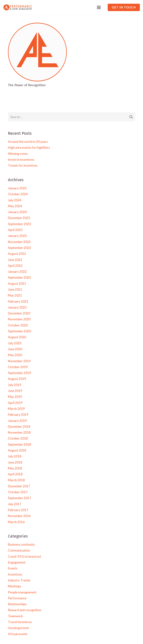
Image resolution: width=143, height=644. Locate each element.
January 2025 (17, 188)
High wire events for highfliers (29, 148)
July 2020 (15, 343)
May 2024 (15, 206)
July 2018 (15, 456)
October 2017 (18, 492)
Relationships (17, 604)
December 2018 (19, 427)
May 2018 (15, 468)
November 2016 (19, 516)
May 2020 (15, 355)
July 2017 (15, 504)
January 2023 (17, 236)
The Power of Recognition (27, 85)
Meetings (15, 586)
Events (13, 568)
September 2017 (20, 498)
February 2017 (18, 510)
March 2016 (16, 522)
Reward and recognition (25, 610)
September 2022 (20, 248)
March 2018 (16, 480)
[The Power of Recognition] (37, 25)
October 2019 (18, 367)
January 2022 (17, 272)
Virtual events (18, 634)
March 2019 (16, 409)
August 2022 (17, 254)
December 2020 (19, 313)
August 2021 (17, 284)
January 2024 (17, 212)
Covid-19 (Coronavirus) (25, 556)
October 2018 (18, 438)
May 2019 (15, 397)
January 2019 (17, 421)
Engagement (17, 562)
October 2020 (18, 325)
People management (22, 592)
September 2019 (20, 373)
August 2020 (17, 337)
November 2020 (19, 319)
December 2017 (19, 486)
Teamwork (15, 616)
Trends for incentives (23, 165)
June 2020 (15, 349)
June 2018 (15, 462)
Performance (17, 598)
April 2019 (15, 403)
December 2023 (19, 218)
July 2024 (15, 200)
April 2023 (15, 230)
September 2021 (20, 277)
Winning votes (18, 154)
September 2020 (20, 331)
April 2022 (15, 266)
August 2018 (17, 450)
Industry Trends (19, 580)
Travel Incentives (20, 622)
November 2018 (19, 432)
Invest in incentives (21, 160)
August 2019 (17, 379)
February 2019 (18, 415)
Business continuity (21, 544)
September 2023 (20, 224)
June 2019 (15, 391)
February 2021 (18, 301)
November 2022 (19, 242)
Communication (19, 550)
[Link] (18, 7)
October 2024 (18, 194)
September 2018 (20, 444)
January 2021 (17, 307)
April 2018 (15, 474)
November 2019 (19, 361)
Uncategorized (18, 628)
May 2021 (15, 295)
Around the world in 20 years (28, 142)
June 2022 (15, 260)
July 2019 (15, 385)
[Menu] (99, 7)
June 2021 (15, 289)
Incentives (15, 574)
